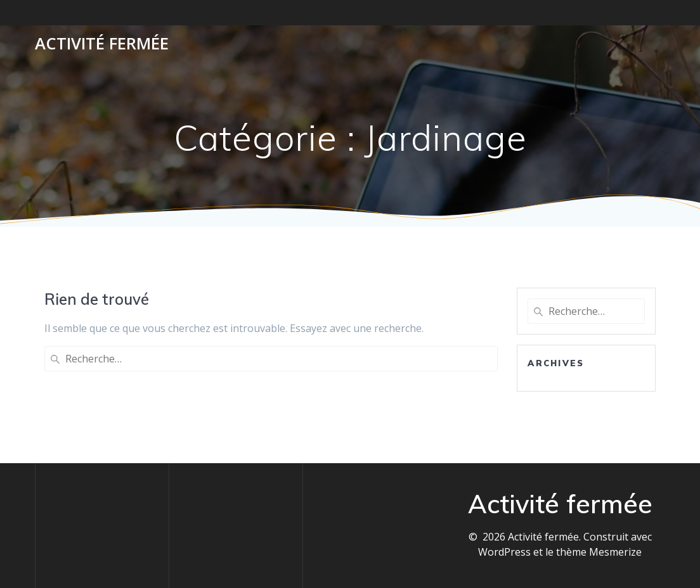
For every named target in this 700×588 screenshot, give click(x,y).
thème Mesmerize (599, 552)
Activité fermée (102, 44)
